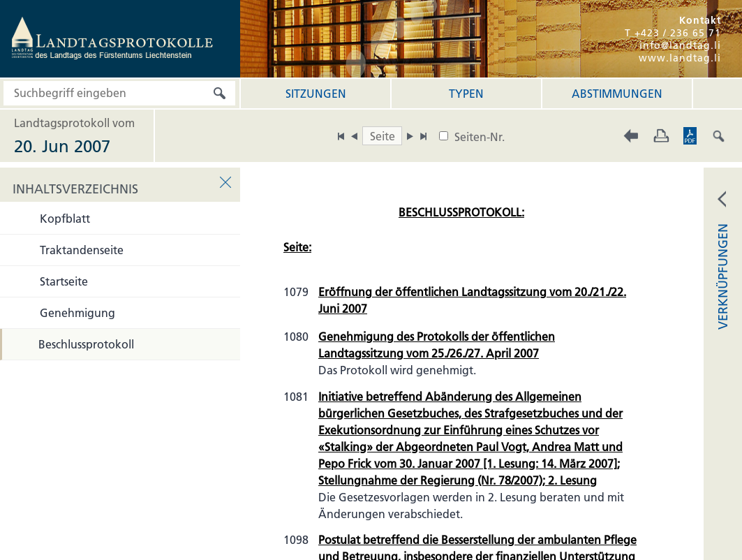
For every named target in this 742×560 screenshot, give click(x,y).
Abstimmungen (617, 94)
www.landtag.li (680, 58)
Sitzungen (316, 94)
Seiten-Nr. (480, 137)
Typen (466, 94)
